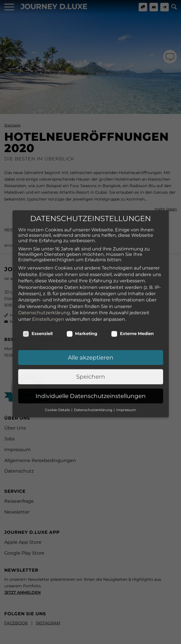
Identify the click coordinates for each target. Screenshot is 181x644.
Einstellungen (48, 296)
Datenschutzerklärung (44, 290)
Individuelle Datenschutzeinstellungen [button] (91, 373)
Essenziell (38, 310)
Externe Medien (132, 310)
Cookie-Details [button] (58, 386)
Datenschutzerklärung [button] (93, 386)
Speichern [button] (91, 353)
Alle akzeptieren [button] (91, 334)
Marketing (82, 310)
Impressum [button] (126, 386)
